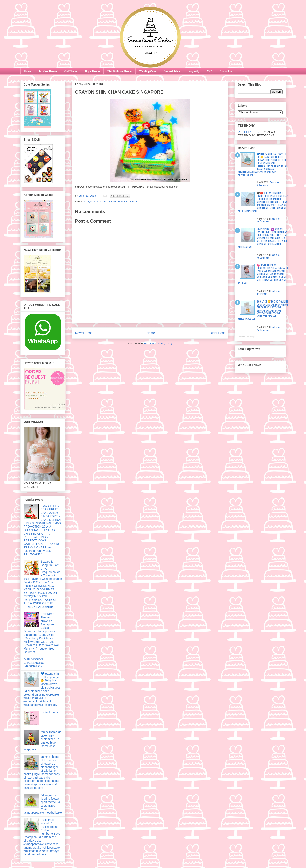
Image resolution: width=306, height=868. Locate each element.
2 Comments (263, 185)
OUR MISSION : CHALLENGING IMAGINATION (34, 663)
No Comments (263, 221)
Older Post (217, 333)
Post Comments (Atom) (158, 343)
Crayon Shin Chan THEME (100, 201)
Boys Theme (92, 71)
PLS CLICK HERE (250, 132)
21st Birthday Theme (120, 71)
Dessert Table (172, 71)
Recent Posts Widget (247, 337)
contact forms (49, 712)
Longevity (193, 71)
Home (28, 71)
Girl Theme (71, 71)
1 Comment (262, 294)
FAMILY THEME (128, 201)
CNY (209, 71)
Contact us (226, 71)
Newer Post (84, 333)
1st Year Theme (48, 71)
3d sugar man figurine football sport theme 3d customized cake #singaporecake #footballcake (43, 804)
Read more (275, 182)
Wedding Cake (148, 71)
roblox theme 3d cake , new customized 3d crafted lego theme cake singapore (43, 741)
